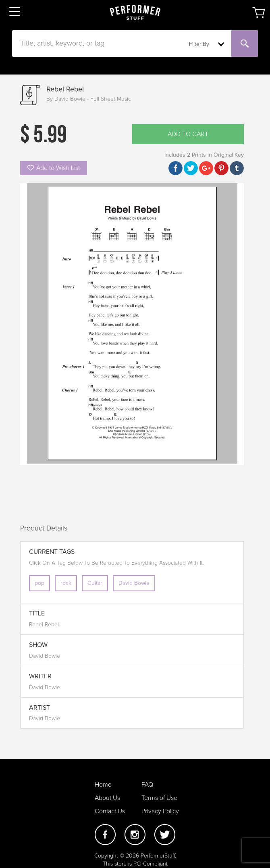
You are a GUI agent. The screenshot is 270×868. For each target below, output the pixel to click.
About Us (107, 798)
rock (66, 583)
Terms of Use (159, 798)
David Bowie (134, 583)
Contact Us (110, 811)
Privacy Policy (160, 811)
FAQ (147, 785)
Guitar (95, 583)
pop (39, 583)
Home (103, 785)
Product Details (44, 528)
